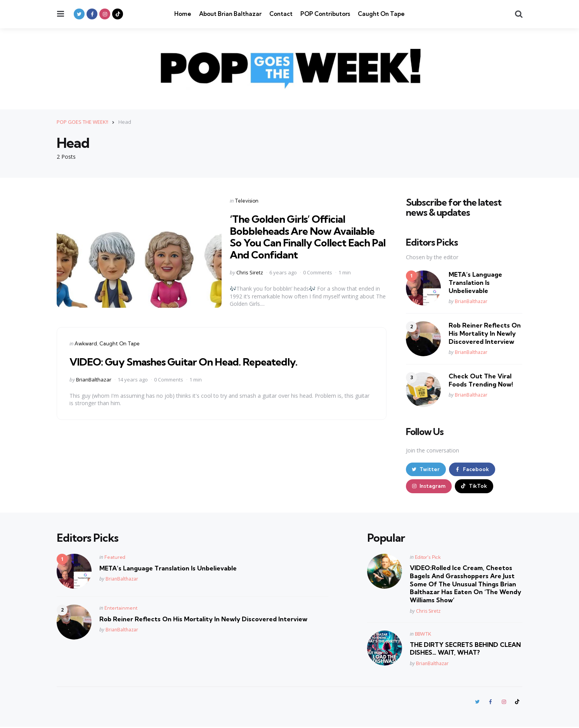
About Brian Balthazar (230, 14)
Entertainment (121, 609)
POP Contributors (325, 14)
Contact (281, 14)
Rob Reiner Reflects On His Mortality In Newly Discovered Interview (485, 333)
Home (183, 14)
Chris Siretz (250, 272)
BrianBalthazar (94, 379)
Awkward (86, 343)
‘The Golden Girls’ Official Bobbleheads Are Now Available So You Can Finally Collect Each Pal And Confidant (307, 236)
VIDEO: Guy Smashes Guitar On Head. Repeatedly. (191, 361)
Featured (115, 558)
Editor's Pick (428, 558)
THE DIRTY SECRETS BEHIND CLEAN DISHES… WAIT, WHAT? (465, 649)
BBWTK (423, 635)
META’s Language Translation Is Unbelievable (475, 283)
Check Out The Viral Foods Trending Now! (481, 380)
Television (247, 200)
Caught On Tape (381, 14)
